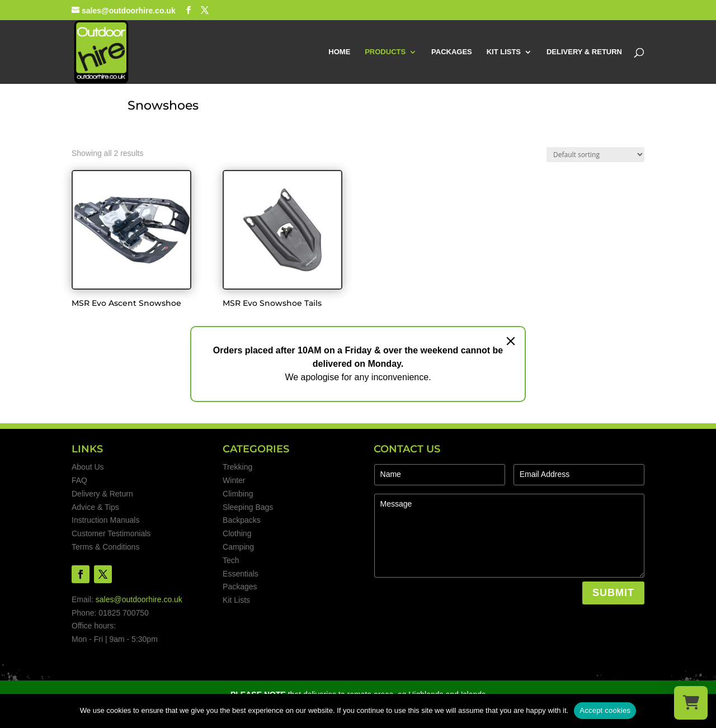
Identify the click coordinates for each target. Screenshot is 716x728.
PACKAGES (452, 52)
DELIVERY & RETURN (584, 52)
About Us (88, 467)
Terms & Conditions (105, 547)
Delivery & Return (102, 494)
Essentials (241, 574)
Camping (238, 547)
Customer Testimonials (111, 533)
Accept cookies (605, 710)
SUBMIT (613, 593)
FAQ (79, 480)
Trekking (237, 467)
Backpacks (242, 520)
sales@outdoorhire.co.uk (139, 599)
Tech (231, 560)
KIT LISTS (504, 52)
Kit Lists (236, 600)
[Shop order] (595, 155)
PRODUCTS (385, 52)
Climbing (238, 494)
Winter (234, 480)
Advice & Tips (95, 507)
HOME (339, 52)
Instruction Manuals (105, 520)
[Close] (511, 341)
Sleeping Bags (248, 507)
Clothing (237, 533)
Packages (240, 587)
